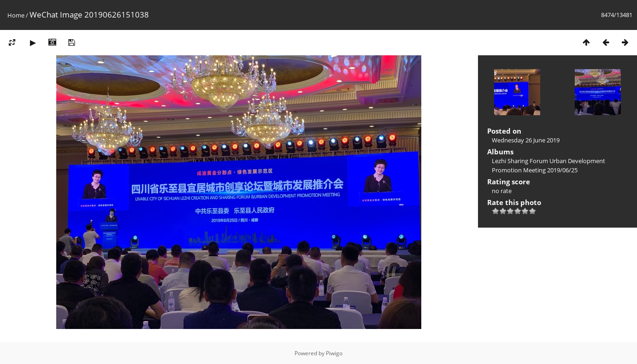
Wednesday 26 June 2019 (526, 140)
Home (16, 15)
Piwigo (334, 353)
